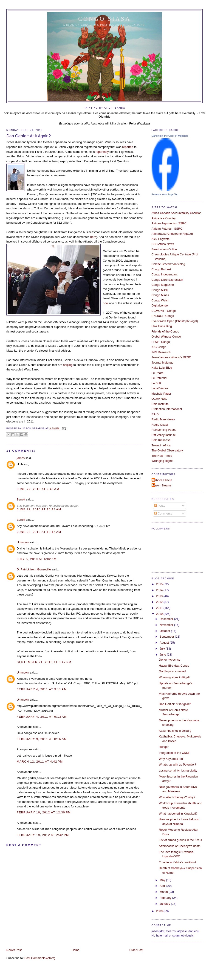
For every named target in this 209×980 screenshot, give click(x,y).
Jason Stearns (162, 485)
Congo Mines (160, 295)
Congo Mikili (160, 290)
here (93, 237)
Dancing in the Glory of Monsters (170, 136)
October (165, 631)
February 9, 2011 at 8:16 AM (42, 739)
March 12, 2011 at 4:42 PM (40, 762)
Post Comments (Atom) (40, 958)
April (163, 886)
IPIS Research (161, 352)
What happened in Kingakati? (178, 814)
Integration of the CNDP (175, 753)
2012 (160, 602)
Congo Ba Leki (161, 269)
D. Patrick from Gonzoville (34, 569)
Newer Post (14, 950)
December (167, 619)
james (21, 458)
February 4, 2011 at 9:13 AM (42, 717)
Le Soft (156, 383)
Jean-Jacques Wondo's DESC (171, 357)
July (163, 649)
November (167, 625)
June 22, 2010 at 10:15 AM (39, 532)
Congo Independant (165, 274)
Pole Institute (160, 404)
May (163, 880)
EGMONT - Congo (164, 311)
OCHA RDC (159, 399)
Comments (163, 513)
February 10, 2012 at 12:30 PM (44, 812)
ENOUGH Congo (163, 316)
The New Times (162, 456)
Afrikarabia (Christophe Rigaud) (172, 234)
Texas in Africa (161, 445)
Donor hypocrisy (170, 660)
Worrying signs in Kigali (174, 677)
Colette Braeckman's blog (168, 264)
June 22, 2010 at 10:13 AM (39, 509)
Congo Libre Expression (167, 280)
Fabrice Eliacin (162, 480)
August (165, 643)
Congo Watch (160, 300)
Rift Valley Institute (164, 435)
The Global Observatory (167, 450)
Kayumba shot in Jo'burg (175, 731)
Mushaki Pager (161, 394)
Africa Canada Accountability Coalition (177, 213)
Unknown (23, 542)
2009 (160, 911)
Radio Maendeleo (163, 419)
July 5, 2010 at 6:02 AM (37, 559)
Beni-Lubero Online (164, 249)
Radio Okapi (160, 425)
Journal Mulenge (162, 363)
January (165, 904)
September (167, 637)
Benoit (21, 499)
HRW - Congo (161, 342)
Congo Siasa (105, 19)
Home (76, 950)
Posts (160, 506)
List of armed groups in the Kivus (180, 840)
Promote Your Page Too (165, 194)
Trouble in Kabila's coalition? (178, 862)
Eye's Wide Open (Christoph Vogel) (175, 321)
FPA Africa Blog (162, 326)
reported (128, 147)
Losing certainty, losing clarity (178, 770)
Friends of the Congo (165, 331)
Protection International (167, 409)
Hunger (164, 747)
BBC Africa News (163, 244)
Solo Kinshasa (161, 440)
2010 (160, 614)
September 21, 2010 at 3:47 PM (44, 662)
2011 (160, 608)
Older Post (136, 950)
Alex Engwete (161, 239)
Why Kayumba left (171, 759)
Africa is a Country (164, 218)
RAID (155, 414)
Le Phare (158, 373)
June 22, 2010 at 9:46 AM (38, 489)
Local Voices (160, 388)
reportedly (102, 152)
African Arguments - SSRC (169, 223)
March (164, 892)
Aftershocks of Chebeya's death (180, 846)
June (163, 655)
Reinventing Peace (164, 430)
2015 (160, 584)
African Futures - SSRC (167, 229)
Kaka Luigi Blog (162, 368)
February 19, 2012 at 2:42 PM (43, 835)
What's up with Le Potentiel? (178, 765)
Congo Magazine (163, 285)
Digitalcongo (160, 305)
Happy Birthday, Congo (174, 666)
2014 (160, 590)
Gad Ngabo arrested (172, 671)
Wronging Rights (162, 461)
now (106, 303)
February (166, 898)
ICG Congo (159, 347)
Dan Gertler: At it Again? (29, 136)
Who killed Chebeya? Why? (177, 797)
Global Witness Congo (166, 337)
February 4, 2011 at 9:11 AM (42, 689)
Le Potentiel (159, 378)
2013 (160, 596)
